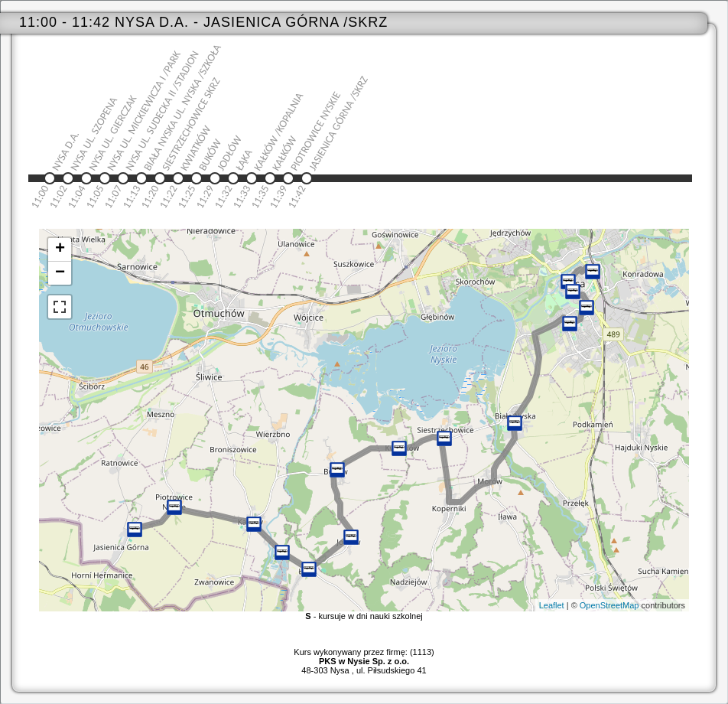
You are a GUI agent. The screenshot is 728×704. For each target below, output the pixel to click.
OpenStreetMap (609, 605)
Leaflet (552, 605)
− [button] (60, 273)
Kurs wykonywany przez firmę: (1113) (364, 657)
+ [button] (60, 249)
